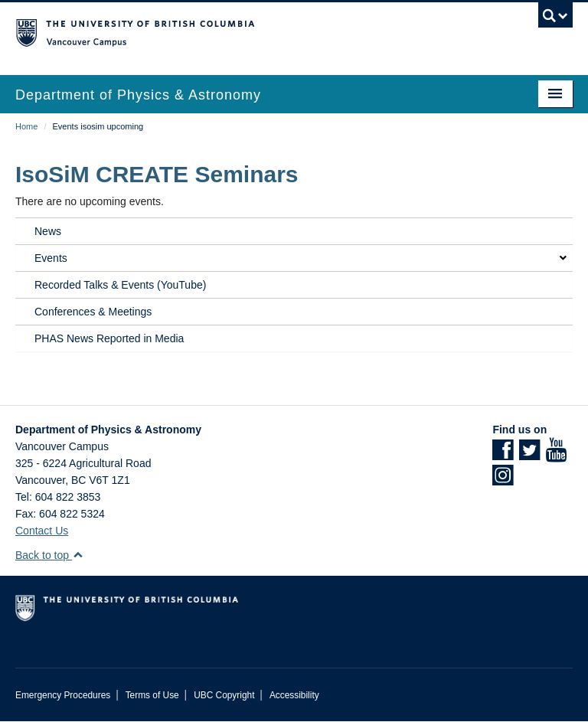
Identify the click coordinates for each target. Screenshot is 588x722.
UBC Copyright (224, 695)
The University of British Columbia (252, 31)
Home (26, 126)
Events (51, 258)
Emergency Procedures (63, 695)
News (48, 231)
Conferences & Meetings (93, 312)
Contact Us (42, 531)
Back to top (49, 555)
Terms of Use (152, 695)
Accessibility (294, 695)
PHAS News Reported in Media (109, 338)
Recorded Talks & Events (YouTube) (120, 285)
